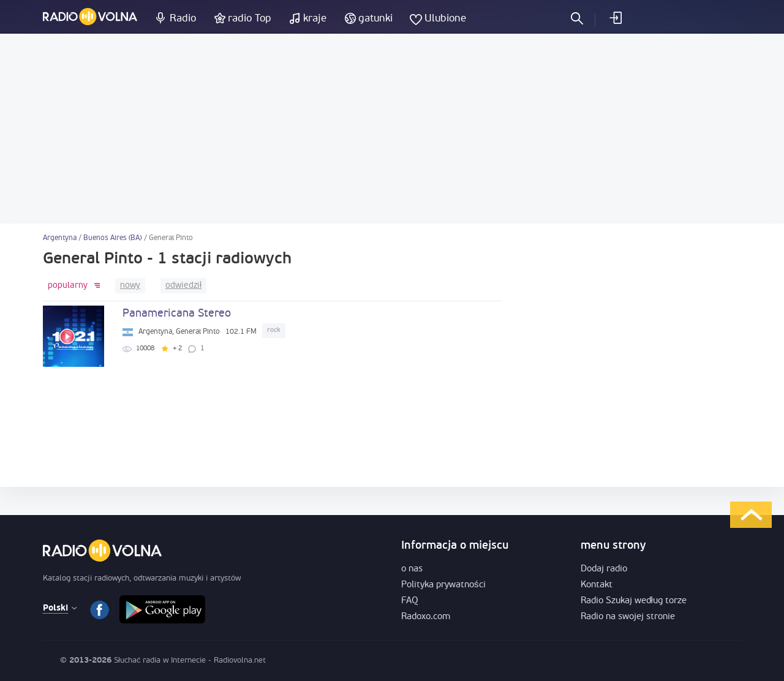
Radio (183, 19)
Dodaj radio (604, 569)
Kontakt (597, 585)
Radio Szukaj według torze (634, 601)
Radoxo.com (426, 617)
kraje (315, 19)
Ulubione (445, 19)
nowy (130, 286)
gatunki (375, 19)
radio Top (250, 19)
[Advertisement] (392, 129)
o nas (412, 569)
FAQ (410, 601)
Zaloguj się (615, 18)
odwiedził (183, 286)
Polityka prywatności (443, 585)
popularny (68, 286)
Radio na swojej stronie (628, 617)
